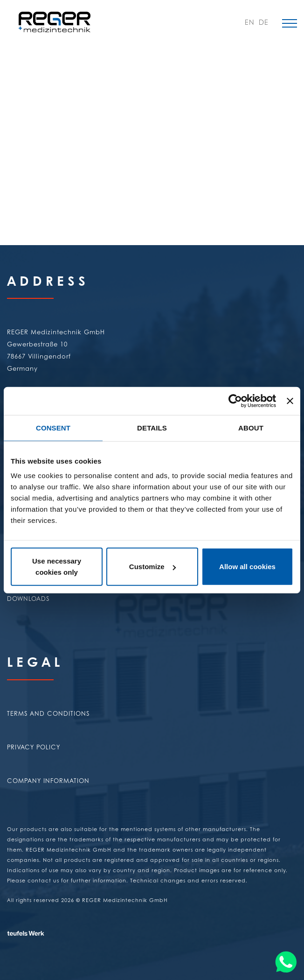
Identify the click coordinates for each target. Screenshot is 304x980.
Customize (152, 567)
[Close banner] (290, 401)
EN (248, 23)
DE (262, 23)
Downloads (28, 598)
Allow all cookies (247, 567)
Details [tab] (152, 427)
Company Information (48, 780)
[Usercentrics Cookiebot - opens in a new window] (235, 401)
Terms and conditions (48, 713)
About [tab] (251, 427)
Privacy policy (34, 747)
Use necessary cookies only (57, 567)
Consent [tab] (53, 427)
